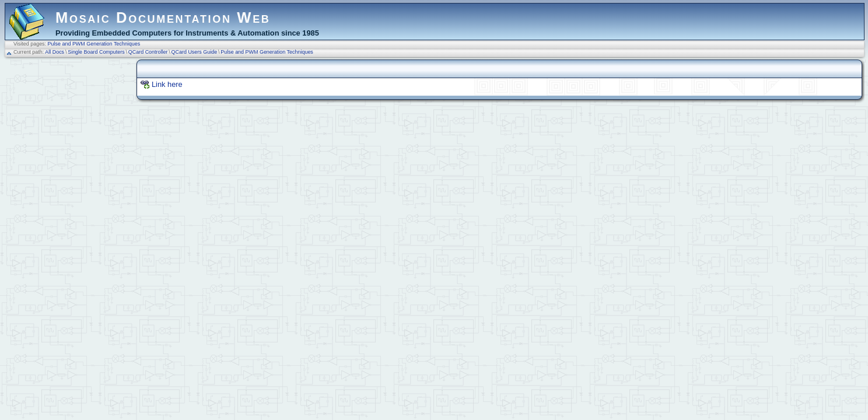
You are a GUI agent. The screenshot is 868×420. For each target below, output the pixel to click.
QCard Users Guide (195, 52)
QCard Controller (148, 52)
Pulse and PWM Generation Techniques (94, 44)
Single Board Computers (96, 52)
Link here (167, 84)
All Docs (55, 52)
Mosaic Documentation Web (163, 17)
